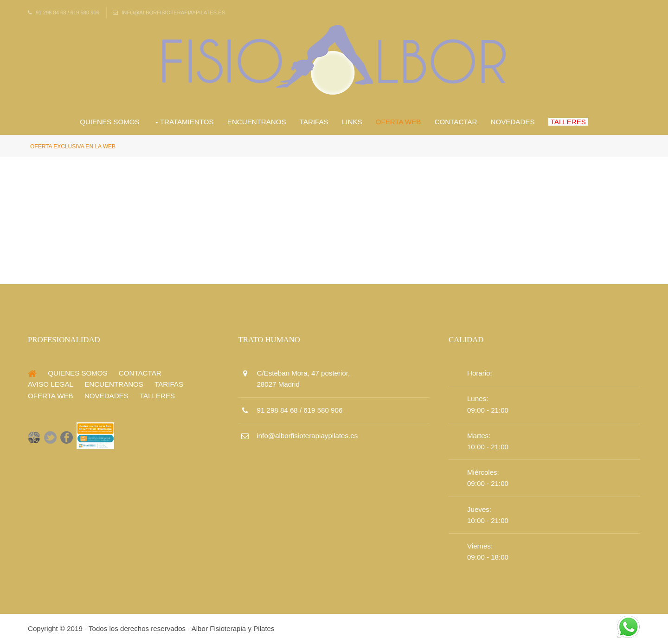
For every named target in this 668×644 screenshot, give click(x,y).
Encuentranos (257, 122)
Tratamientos (187, 122)
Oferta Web (398, 122)
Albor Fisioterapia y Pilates (233, 628)
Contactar (456, 122)
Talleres (568, 122)
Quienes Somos (109, 122)
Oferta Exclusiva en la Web (73, 147)
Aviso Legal (51, 384)
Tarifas (314, 122)
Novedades (513, 122)
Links (352, 122)
